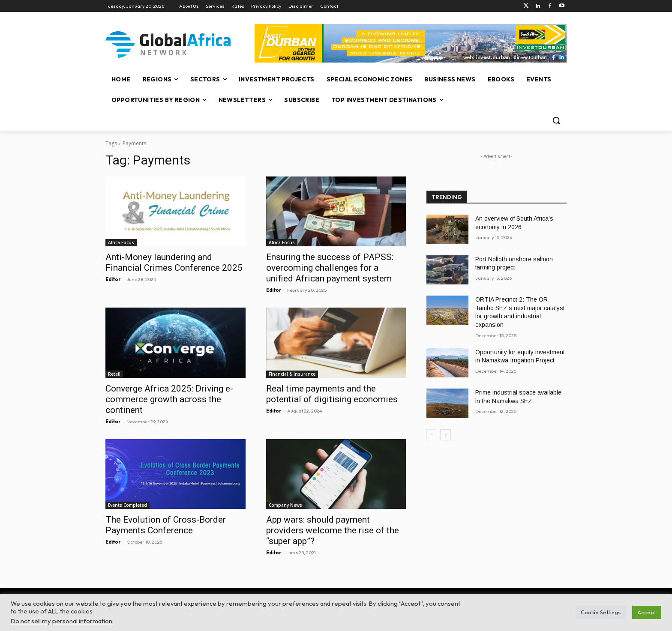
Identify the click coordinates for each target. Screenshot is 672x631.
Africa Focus (121, 242)
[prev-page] (432, 435)
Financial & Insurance (292, 374)
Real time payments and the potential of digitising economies (332, 394)
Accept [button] (647, 612)
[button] (556, 120)
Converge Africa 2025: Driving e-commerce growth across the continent (169, 399)
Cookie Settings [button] (601, 612)
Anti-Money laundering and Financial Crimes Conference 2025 (174, 262)
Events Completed (127, 505)
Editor (113, 279)
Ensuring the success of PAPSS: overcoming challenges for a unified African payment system (330, 268)
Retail (114, 374)
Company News (285, 505)
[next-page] (445, 435)
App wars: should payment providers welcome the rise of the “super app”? (333, 530)
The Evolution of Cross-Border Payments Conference (166, 525)
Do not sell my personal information (61, 621)
